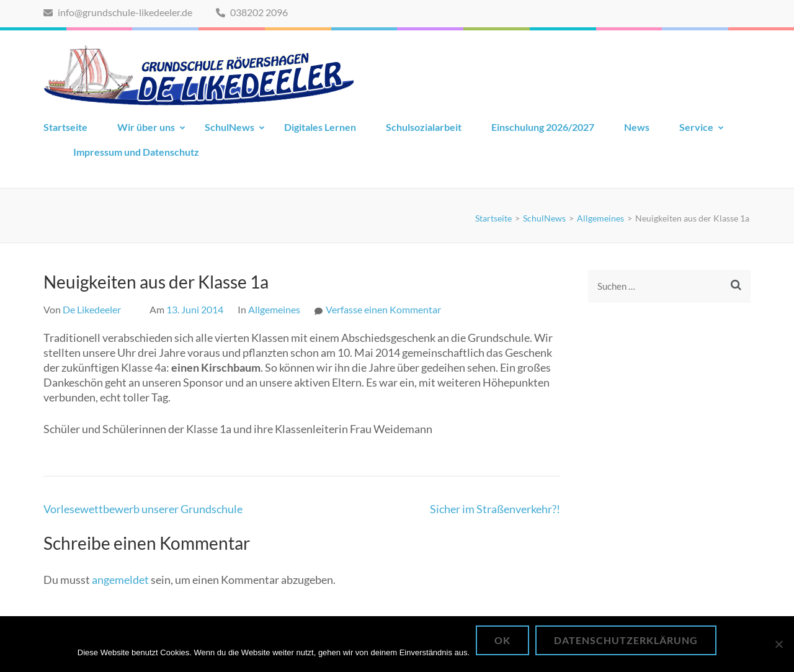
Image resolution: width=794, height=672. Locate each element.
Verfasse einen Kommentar (383, 309)
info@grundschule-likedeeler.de (118, 12)
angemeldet (120, 580)
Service (696, 127)
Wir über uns (146, 127)
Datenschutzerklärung (626, 640)
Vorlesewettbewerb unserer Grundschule (143, 509)
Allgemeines (274, 309)
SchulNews (230, 127)
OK (502, 640)
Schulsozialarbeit (424, 127)
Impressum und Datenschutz (136, 152)
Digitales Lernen (320, 127)
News (637, 127)
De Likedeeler (92, 309)
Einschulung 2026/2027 (543, 127)
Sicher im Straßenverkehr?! (495, 509)
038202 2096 (252, 12)
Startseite (65, 127)
